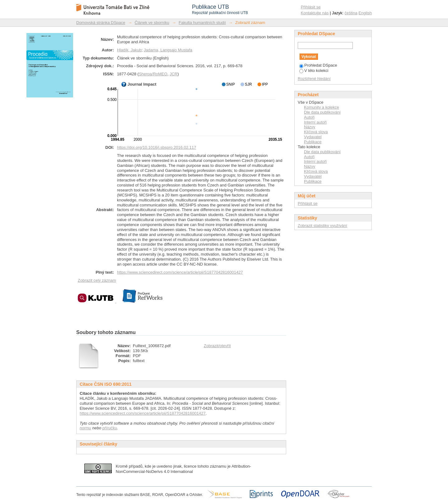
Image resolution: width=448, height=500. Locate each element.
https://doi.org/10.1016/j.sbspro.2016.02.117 (156, 147)
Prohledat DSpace (318, 65)
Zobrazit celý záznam (97, 280)
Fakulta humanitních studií (202, 23)
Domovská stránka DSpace (101, 23)
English (365, 13)
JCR (173, 74)
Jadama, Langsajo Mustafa (168, 50)
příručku (110, 428)
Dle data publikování (322, 112)
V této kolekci (314, 71)
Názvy (310, 127)
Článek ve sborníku (152, 23)
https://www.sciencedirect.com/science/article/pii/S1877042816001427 (180, 272)
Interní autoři (315, 122)
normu (85, 428)
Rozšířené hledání (314, 79)
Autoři (309, 117)
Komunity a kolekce (322, 107)
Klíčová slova (316, 132)
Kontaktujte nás (315, 13)
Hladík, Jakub (129, 50)
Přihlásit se (311, 7)
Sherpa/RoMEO (153, 74)
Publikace (313, 142)
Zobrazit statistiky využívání (322, 226)
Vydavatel (313, 137)
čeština (351, 13)
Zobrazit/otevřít (217, 346)
